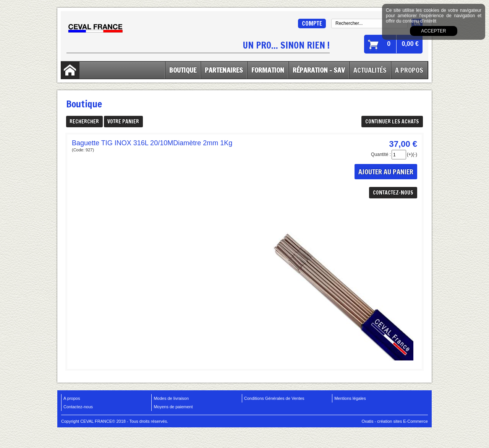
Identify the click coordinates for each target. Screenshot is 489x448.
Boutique (183, 70)
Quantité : (381, 154)
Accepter (433, 31)
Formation (268, 70)
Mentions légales (350, 398)
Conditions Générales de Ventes (274, 398)
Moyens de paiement (173, 407)
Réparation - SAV (319, 70)
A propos (72, 398)
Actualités (370, 70)
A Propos (409, 70)
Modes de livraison (171, 398)
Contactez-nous (78, 407)
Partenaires (224, 70)
